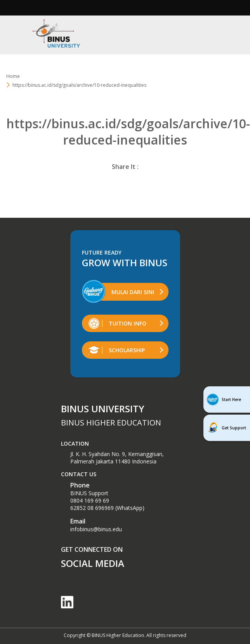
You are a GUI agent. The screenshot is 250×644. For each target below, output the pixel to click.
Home (13, 76)
